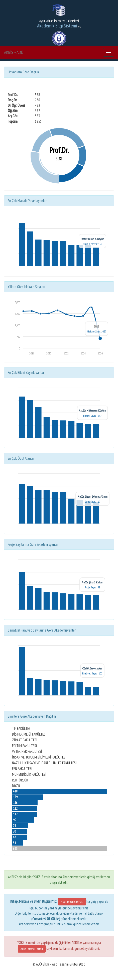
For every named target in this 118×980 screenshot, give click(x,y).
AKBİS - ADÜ (14, 52)
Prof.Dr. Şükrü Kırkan (92, 582)
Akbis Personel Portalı (72, 902)
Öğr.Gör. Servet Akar (92, 668)
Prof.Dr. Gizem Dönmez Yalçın (92, 496)
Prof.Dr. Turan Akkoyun (92, 239)
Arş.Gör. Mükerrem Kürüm (92, 410)
